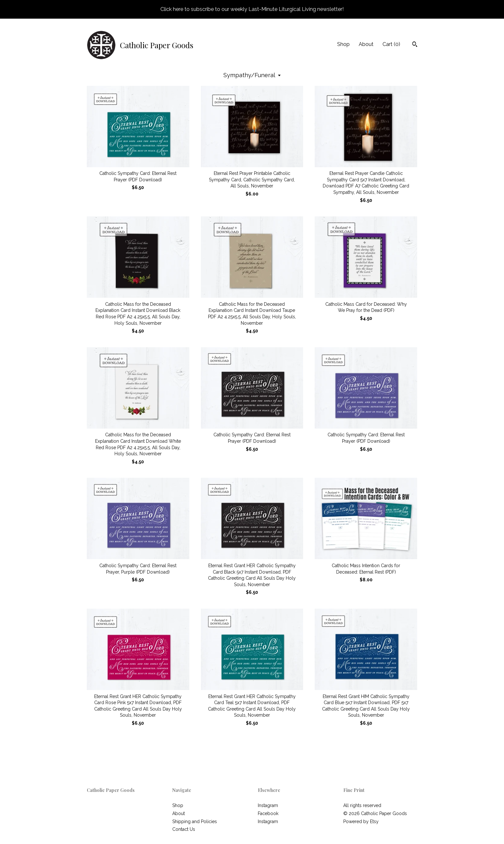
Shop (343, 44)
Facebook (268, 813)
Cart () (391, 44)
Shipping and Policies (195, 821)
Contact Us (184, 829)
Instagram (268, 805)
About (366, 44)
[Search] (415, 45)
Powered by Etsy (361, 821)
